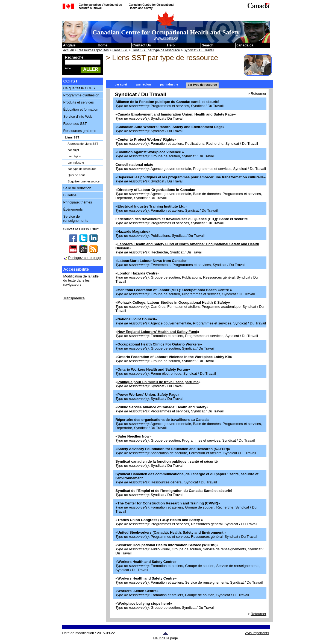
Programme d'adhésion (81, 95)
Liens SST (120, 50)
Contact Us (142, 45)
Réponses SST (75, 124)
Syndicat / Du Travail (199, 50)
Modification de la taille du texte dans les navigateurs (81, 280)
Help (171, 45)
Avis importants (257, 633)
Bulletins (70, 195)
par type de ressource (82, 169)
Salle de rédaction (77, 188)
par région (74, 156)
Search (208, 45)
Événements (73, 209)
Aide (68, 68)
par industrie (76, 163)
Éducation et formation (81, 109)
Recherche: (75, 57)
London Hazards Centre (138, 273)
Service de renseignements (76, 218)
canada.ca (245, 45)
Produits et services (79, 102)
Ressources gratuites (93, 50)
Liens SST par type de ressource (156, 50)
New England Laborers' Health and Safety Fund (157, 332)
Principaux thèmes (78, 202)
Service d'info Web (78, 116)
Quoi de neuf (76, 175)
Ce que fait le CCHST (80, 88)
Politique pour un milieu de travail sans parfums (158, 382)
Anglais (69, 45)
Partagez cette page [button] (85, 258)
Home (103, 45)
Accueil (68, 50)
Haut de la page (166, 636)
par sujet (74, 150)
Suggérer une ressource (84, 181)
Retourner (259, 94)
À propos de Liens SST (83, 144)
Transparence (74, 298)
